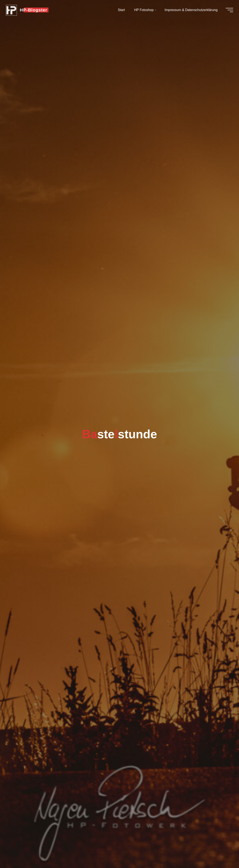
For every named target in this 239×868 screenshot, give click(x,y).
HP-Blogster (34, 10)
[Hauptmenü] (229, 10)
